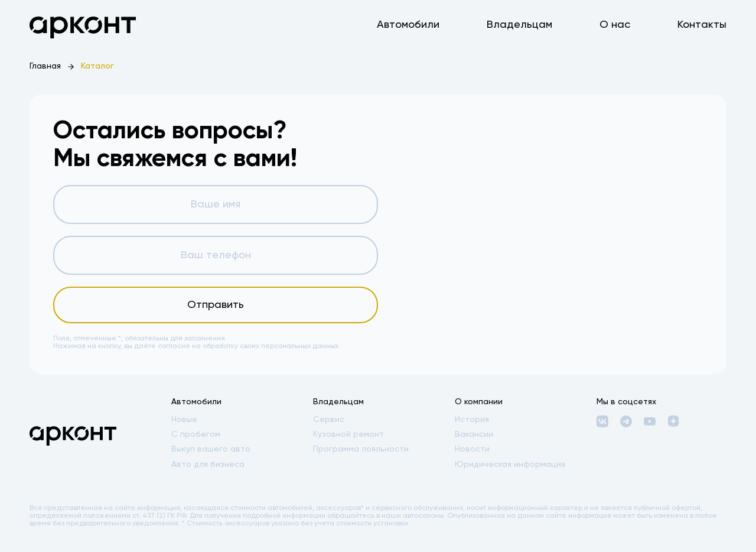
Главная (45, 66)
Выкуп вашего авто (211, 449)
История (472, 420)
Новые (184, 420)
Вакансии (474, 434)
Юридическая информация (510, 465)
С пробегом (196, 434)
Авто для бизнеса (208, 465)
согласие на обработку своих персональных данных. (249, 346)
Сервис (329, 420)
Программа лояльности (361, 449)
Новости (472, 449)
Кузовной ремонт (348, 434)
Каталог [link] (97, 66)
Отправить (216, 305)
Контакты (702, 25)
